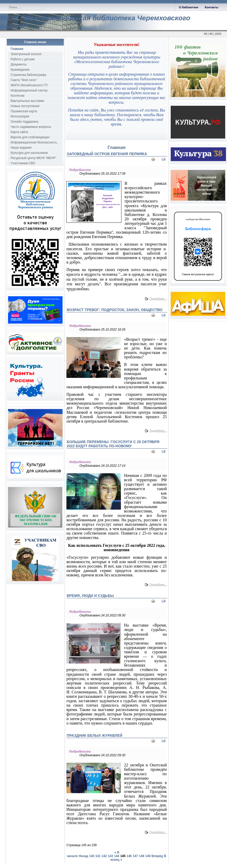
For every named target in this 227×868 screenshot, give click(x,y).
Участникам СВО (23, 163)
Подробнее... (158, 299)
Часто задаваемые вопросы (31, 127)
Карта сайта (19, 132)
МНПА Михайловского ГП (29, 85)
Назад (84, 856)
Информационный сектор (29, 90)
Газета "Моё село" (24, 80)
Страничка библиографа (28, 75)
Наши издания (21, 148)
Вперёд (157, 856)
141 (98, 856)
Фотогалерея (20, 116)
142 (104, 856)
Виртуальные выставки (27, 101)
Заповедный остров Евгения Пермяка (107, 154)
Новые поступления (25, 106)
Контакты (211, 7)
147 (135, 856)
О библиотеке (188, 7)
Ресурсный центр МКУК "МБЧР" (33, 158)
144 (117, 856)
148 (142, 856)
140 (92, 856)
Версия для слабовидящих (30, 137)
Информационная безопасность (34, 142)
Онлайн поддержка (25, 122)
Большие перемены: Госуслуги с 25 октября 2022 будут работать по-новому (113, 444)
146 (129, 856)
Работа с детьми (23, 59)
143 (111, 856)
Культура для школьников (29, 153)
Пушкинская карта (24, 111)
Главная (17, 49)
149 (148, 856)
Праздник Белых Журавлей (95, 735)
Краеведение (20, 70)
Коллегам (18, 96)
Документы (19, 64)
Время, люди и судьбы (90, 596)
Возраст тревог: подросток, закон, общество (115, 310)
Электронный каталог (26, 54)
